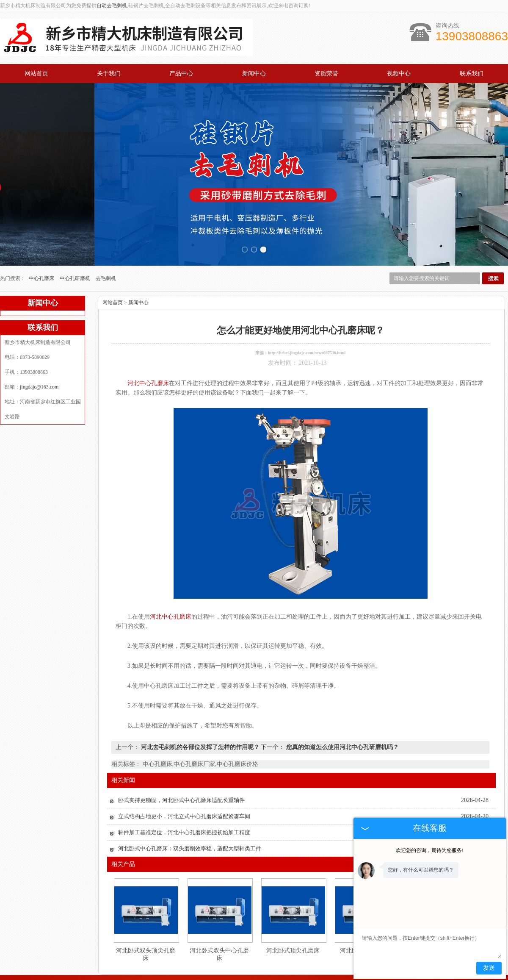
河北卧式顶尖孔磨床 (293, 925)
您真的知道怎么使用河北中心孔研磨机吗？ (342, 722)
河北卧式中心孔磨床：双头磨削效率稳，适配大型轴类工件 (190, 823)
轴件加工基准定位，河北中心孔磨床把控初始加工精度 (184, 807)
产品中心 (181, 74)
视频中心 (399, 74)
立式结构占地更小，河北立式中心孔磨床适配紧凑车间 (184, 791)
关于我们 (109, 74)
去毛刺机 (106, 253)
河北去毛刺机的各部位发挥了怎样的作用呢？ (200, 722)
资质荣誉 (326, 74)
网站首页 (36, 74)
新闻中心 (254, 74)
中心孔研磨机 (76, 253)
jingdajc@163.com (39, 361)
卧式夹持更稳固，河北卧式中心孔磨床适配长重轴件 (181, 775)
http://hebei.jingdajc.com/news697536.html (307, 327)
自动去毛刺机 (112, 6)
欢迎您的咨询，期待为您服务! (430, 850)
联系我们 (472, 74)
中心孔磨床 (42, 253)
